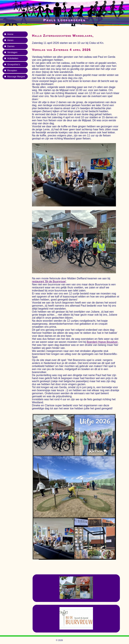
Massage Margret (16, 77)
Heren (10, 40)
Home (10, 34)
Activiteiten (13, 58)
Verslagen (12, 52)
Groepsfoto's (14, 64)
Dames (11, 46)
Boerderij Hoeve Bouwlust (102, 342)
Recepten (12, 70)
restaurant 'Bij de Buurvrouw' (49, 281)
